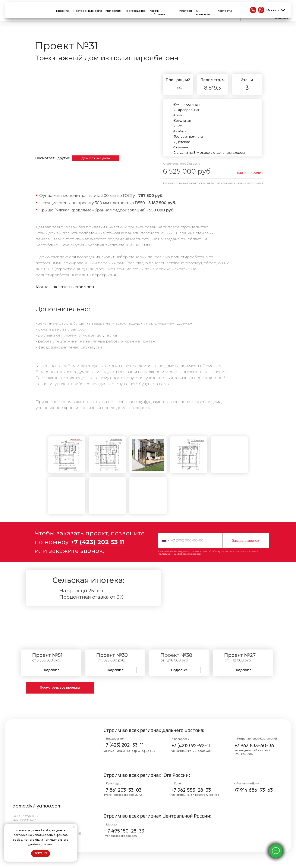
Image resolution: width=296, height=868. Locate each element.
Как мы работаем (157, 12)
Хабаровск (281, 18)
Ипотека (186, 11)
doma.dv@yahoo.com (37, 806)
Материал (113, 11)
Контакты (225, 11)
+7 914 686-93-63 (253, 790)
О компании (203, 12)
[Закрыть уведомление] (74, 827)
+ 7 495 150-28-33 (124, 831)
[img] (253, 10)
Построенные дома (88, 11)
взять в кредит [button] (250, 173)
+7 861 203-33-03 (122, 790)
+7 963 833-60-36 (254, 746)
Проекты (63, 11)
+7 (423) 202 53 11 (97, 542)
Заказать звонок (246, 541)
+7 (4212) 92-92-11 (191, 746)
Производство (135, 11)
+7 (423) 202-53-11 (124, 745)
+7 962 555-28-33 (191, 790)
